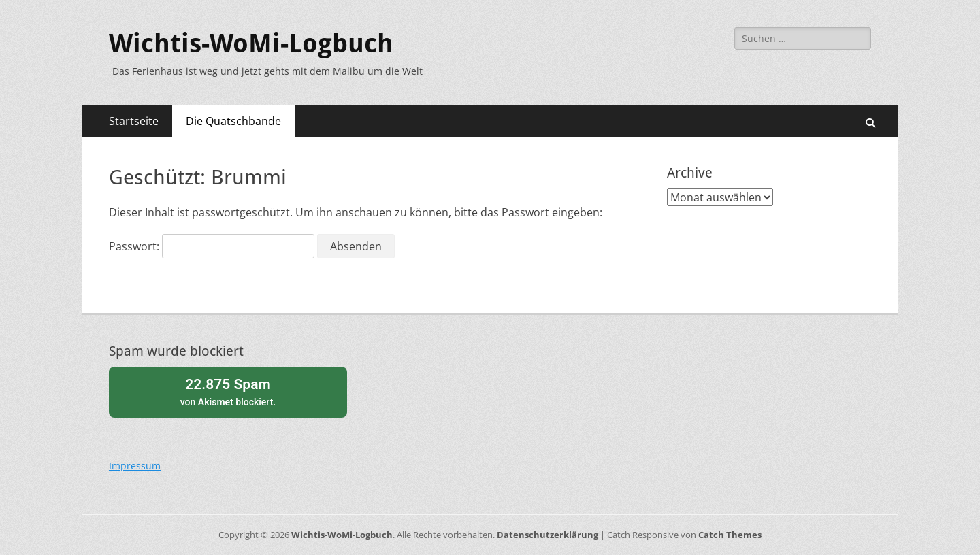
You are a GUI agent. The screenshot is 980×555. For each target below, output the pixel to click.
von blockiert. (228, 391)
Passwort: (212, 246)
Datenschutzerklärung (548, 535)
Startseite (134, 121)
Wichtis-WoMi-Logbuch (251, 44)
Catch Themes (730, 535)
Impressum (135, 466)
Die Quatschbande (233, 121)
